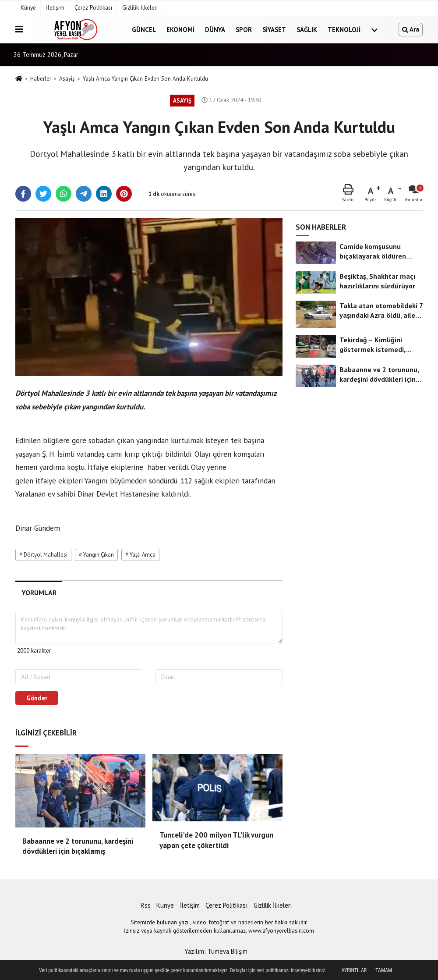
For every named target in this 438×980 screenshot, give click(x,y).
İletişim (55, 8)
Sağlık (307, 30)
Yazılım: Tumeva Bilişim (216, 951)
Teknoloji (344, 30)
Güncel (144, 30)
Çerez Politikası (93, 8)
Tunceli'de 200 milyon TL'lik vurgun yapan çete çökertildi (216, 840)
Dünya (215, 30)
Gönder (37, 698)
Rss (146, 905)
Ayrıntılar (354, 970)
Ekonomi (180, 30)
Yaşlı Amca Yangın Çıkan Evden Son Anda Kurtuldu (145, 79)
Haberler (41, 79)
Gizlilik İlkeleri (140, 8)
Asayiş (67, 79)
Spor (244, 30)
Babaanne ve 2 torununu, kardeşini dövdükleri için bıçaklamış (78, 846)
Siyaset (274, 30)
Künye (28, 8)
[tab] (39, 593)
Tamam (384, 970)
